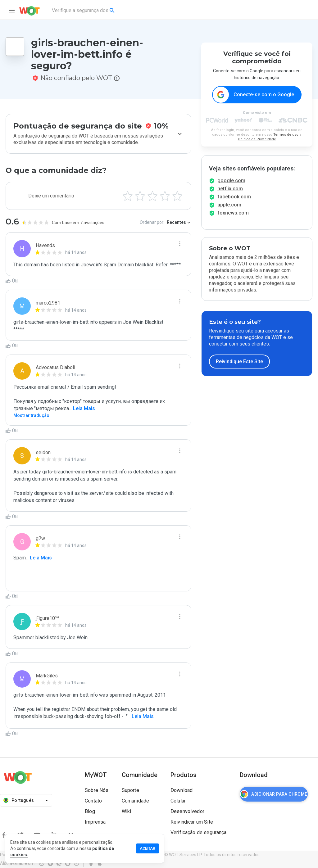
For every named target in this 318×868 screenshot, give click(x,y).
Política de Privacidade (257, 140)
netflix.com (230, 193)
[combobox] (84, 11)
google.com (231, 185)
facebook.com (234, 201)
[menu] (12, 11)
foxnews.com (233, 217)
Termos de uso (286, 135)
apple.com (229, 209)
